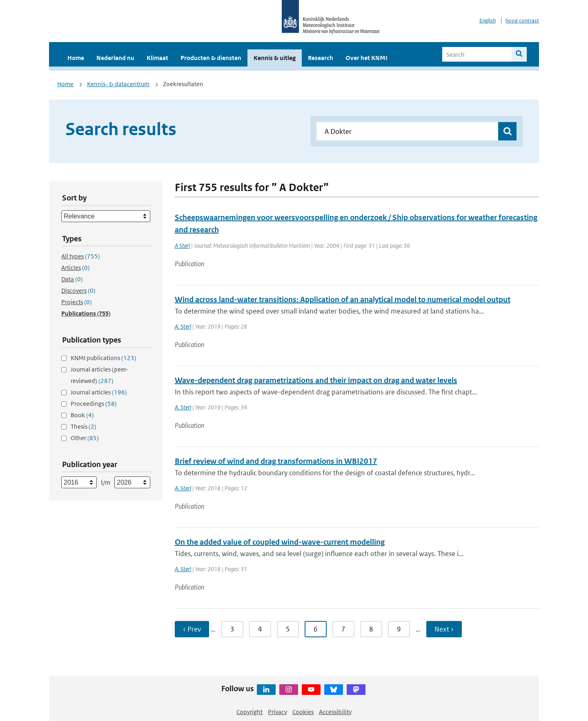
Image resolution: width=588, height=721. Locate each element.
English (488, 21)
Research (321, 58)
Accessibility (335, 712)
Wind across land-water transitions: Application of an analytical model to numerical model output (343, 299)
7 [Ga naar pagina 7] (343, 629)
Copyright (249, 712)
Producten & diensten (211, 58)
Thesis (84, 426)
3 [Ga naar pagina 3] (232, 629)
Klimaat (157, 58)
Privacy (277, 712)
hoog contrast (522, 21)
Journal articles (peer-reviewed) (99, 375)
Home (76, 58)
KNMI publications (104, 358)
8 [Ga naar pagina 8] (371, 629)
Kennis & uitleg (275, 58)
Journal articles (99, 392)
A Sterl (182, 246)
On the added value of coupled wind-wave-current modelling (280, 542)
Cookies (303, 712)
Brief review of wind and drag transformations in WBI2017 (276, 461)
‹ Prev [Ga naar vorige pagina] (192, 629)
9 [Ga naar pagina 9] (399, 629)
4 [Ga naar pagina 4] (260, 629)
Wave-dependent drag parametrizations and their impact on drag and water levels (316, 380)
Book (82, 415)
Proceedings (94, 404)
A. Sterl (183, 326)
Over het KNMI (366, 58)
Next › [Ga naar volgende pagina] (444, 629)
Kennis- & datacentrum (118, 84)
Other (85, 438)
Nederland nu (115, 58)
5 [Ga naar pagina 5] (288, 629)
